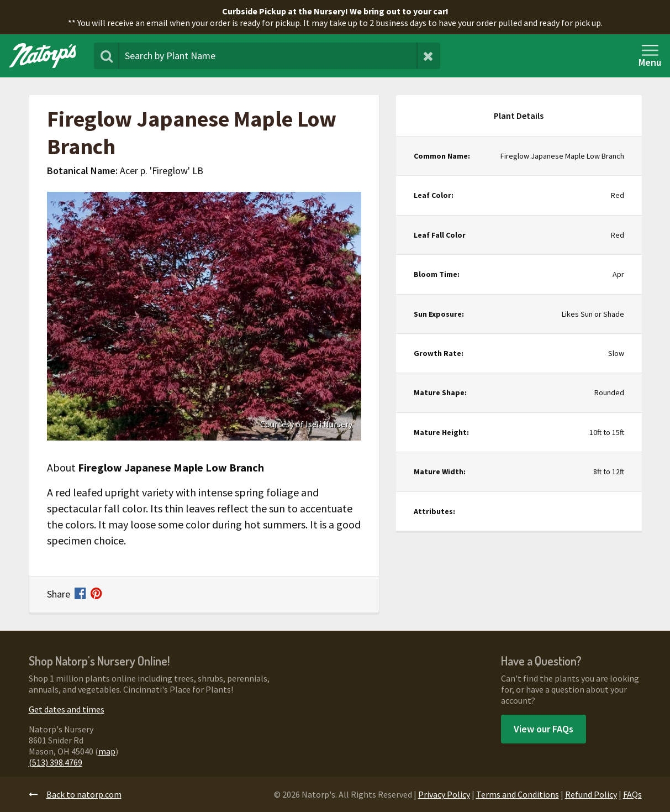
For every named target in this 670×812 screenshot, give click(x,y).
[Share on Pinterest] (96, 594)
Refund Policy (591, 794)
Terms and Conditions (518, 794)
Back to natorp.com (75, 794)
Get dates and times (67, 709)
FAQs (632, 794)
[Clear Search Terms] (428, 56)
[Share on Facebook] (83, 594)
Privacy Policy (444, 794)
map (107, 751)
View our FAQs (544, 729)
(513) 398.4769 (56, 762)
